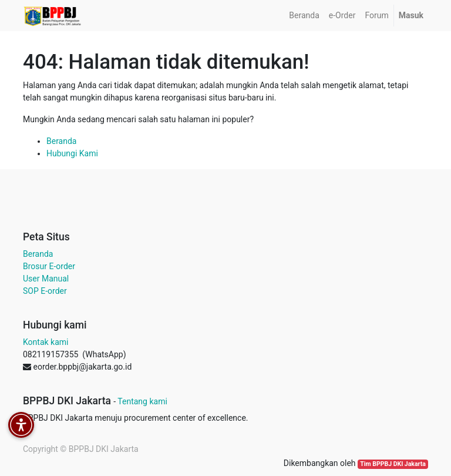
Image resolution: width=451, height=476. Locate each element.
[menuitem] (304, 16)
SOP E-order (45, 291)
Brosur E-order (49, 266)
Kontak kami (46, 342)
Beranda (61, 141)
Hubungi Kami (72, 153)
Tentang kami (142, 401)
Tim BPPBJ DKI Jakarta (393, 464)
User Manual (46, 279)
